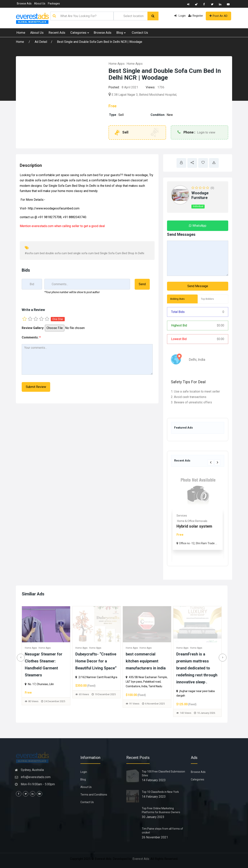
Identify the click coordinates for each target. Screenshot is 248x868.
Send (142, 284)
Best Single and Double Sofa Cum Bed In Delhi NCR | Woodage (100, 42)
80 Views (119, 701)
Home (21, 33)
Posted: (114, 87)
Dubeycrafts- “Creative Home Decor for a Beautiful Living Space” (182, 661)
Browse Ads (24, 3)
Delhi (190, 360)
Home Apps (117, 64)
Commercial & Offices (190, 521)
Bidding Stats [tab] (177, 299)
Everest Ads (141, 859)
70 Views (69, 699)
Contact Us (140, 33)
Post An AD (218, 16)
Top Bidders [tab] (207, 299)
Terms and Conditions (94, 795)
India (199, 360)
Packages (54, 3)
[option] (198, 516)
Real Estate (183, 516)
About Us (40, 3)
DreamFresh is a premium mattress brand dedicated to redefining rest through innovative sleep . (30, 668)
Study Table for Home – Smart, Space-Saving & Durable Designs (81, 661)
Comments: (31, 337)
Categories (80, 33)
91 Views (220, 704)
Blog (121, 33)
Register (196, 16)
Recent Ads (57, 33)
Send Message (198, 286)
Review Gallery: (33, 328)
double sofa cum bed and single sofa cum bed (56, 180)
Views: (151, 87)
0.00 (220, 325)
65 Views (170, 694)
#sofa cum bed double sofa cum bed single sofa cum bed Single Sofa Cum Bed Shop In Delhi (84, 253)
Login (180, 16)
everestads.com (43, 226)
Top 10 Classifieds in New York (160, 792)
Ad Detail (41, 42)
